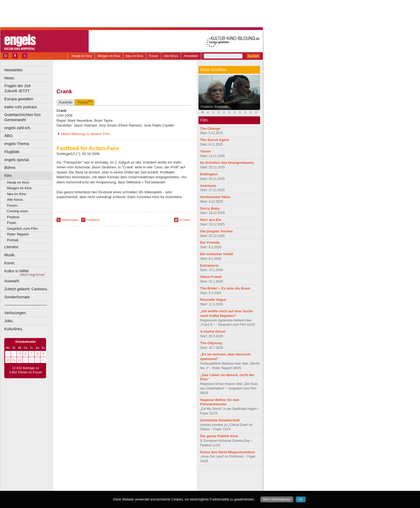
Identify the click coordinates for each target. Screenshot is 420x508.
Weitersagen (70, 220)
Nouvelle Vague (213, 300)
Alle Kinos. (15, 200)
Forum (154, 56)
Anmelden (191, 56)
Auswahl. (12, 281)
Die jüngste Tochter (216, 231)
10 (8, 360)
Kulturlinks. (14, 329)
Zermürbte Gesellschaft (220, 420)
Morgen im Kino (109, 56)
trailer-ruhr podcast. (21, 107)
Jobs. (9, 321)
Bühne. (10, 168)
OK (301, 499)
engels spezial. (17, 160)
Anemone (208, 186)
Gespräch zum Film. (23, 229)
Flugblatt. (12, 152)
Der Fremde (210, 242)
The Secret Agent (215, 140)
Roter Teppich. (18, 234)
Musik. (10, 255)
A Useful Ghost (213, 331)
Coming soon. (18, 211)
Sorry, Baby (210, 208)
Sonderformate (17, 297)
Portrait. (13, 240)
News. (10, 78)
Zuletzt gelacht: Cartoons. (26, 289)
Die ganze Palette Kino (219, 436)
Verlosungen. (16, 313)
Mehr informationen (277, 499)
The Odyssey (211, 343)
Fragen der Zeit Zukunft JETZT (29, 88)
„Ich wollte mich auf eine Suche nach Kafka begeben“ (227, 313)
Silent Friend (211, 277)
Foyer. (12, 223)
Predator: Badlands (214, 107)
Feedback (93, 220)
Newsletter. (14, 70)
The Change (210, 129)
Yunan (205, 151)
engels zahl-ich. (18, 128)
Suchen (253, 56)
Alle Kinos (171, 56)
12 (20, 360)
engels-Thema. (17, 144)
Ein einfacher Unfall (217, 254)
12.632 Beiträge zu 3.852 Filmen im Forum (26, 370)
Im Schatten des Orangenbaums (227, 163)
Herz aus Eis (211, 220)
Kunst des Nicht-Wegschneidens (228, 452)
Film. (8, 176)
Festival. (14, 217)
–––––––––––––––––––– (26, 305)
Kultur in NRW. (17, 271)
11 (14, 360)
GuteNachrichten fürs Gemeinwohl (22, 117)
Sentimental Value (215, 197)
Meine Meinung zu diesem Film (85, 134)
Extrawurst (209, 266)
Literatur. (12, 247)
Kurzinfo (66, 102)
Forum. (13, 205)
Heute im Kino (82, 56)
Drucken (185, 220)
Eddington (209, 174)
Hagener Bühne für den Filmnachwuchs (220, 402)
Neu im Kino (135, 56)
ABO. (9, 136)
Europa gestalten (19, 99)
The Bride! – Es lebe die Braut (225, 288)
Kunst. (10, 263)
